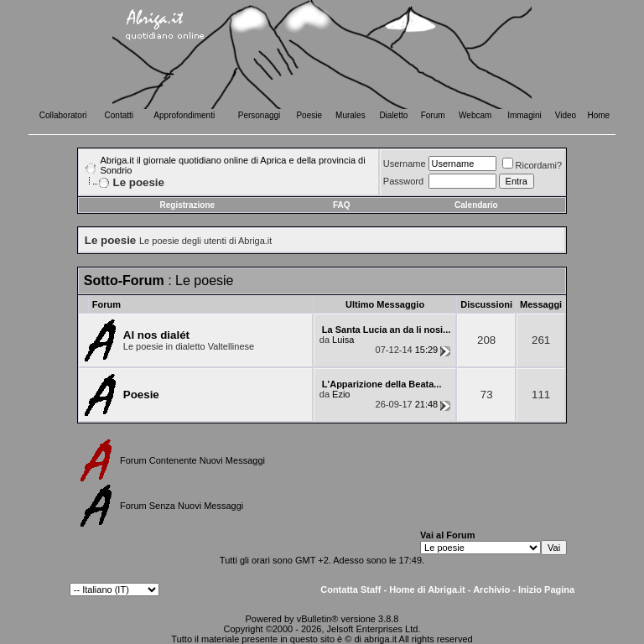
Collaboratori (63, 115)
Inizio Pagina (546, 589)
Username (405, 164)
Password (403, 181)
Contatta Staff (351, 589)
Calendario (476, 205)
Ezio (341, 394)
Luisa (343, 340)
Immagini (525, 115)
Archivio (491, 589)
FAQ (342, 205)
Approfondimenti (184, 115)
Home (599, 115)
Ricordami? (532, 165)
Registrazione (188, 205)
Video (566, 115)
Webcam (475, 115)
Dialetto (393, 115)
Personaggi (260, 115)
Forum (433, 115)
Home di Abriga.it (427, 589)
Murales (351, 115)
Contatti (119, 115)
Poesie (309, 115)
